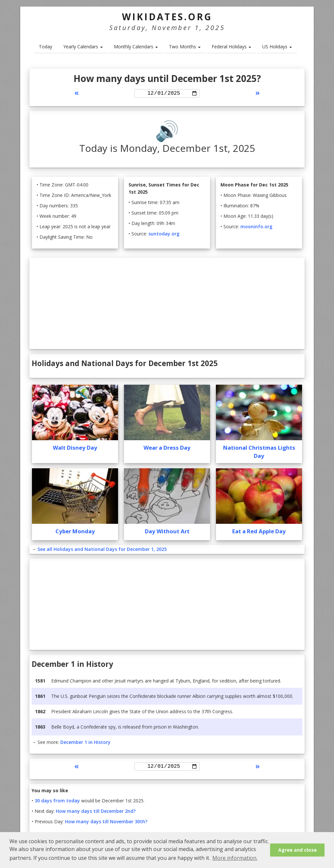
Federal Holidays (231, 47)
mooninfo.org (256, 227)
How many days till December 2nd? (96, 813)
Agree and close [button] (297, 850)
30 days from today (57, 803)
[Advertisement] (167, 304)
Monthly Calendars (136, 47)
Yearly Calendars (83, 47)
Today (46, 47)
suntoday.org (164, 235)
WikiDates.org (167, 17)
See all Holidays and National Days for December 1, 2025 (102, 550)
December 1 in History (85, 743)
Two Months (185, 47)
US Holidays (277, 47)
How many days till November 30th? (106, 824)
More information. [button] (235, 858)
